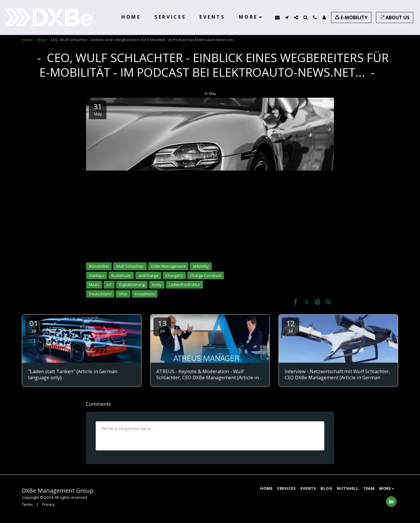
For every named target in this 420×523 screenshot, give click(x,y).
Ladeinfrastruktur (184, 285)
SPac (123, 294)
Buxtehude (121, 275)
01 (34, 326)
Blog (42, 40)
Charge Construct (206, 275)
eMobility (201, 266)
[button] (277, 17)
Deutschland (100, 294)
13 (162, 326)
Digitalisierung (132, 285)
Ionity (157, 285)
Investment (145, 294)
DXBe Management (168, 266)
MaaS (94, 285)
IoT (109, 285)
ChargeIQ (174, 275)
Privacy (48, 504)
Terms (27, 504)
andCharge (148, 275)
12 (290, 326)
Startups (97, 275)
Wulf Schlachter (130, 266)
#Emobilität (99, 266)
